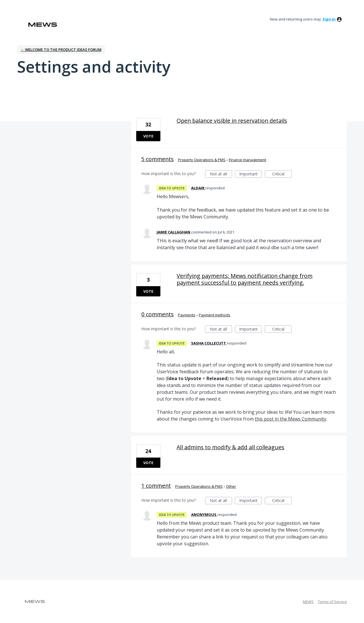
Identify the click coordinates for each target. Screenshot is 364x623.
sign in (329, 19)
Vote (148, 136)
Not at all (221, 174)
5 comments (158, 159)
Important (251, 174)
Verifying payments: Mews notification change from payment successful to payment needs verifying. (245, 279)
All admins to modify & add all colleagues (230, 447)
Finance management (248, 160)
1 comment (156, 486)
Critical (282, 174)
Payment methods (215, 315)
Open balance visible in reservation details (232, 121)
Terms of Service (332, 602)
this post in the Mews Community (290, 419)
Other (231, 486)
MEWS (308, 602)
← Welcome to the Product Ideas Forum (61, 50)
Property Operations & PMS (202, 160)
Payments (187, 315)
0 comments (158, 314)
